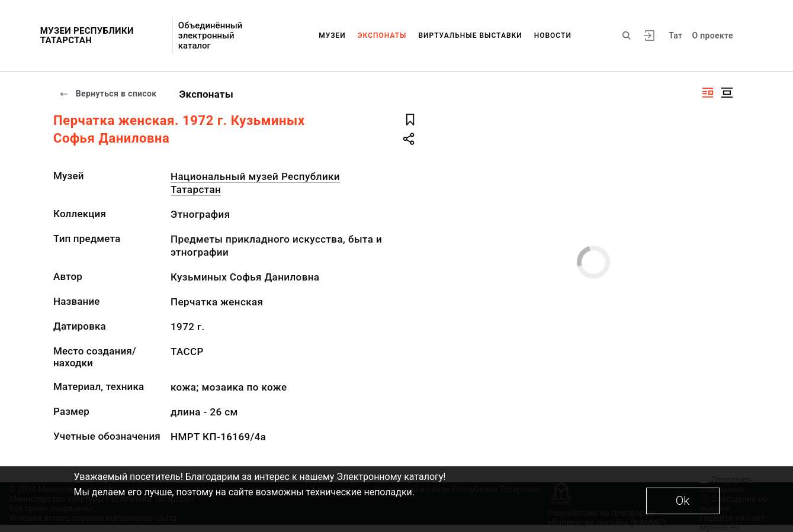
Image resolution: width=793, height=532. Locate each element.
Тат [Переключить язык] (675, 36)
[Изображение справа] (708, 93)
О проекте (712, 36)
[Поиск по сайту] (627, 36)
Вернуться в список (108, 93)
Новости (553, 36)
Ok (683, 501)
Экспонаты (382, 36)
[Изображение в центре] (727, 93)
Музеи (332, 36)
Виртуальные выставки (470, 36)
